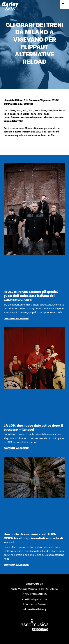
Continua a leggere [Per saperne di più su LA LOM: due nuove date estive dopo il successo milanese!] (16, 448)
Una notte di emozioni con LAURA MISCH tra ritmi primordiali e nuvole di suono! (33, 538)
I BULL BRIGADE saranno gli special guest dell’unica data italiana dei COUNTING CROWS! (31, 296)
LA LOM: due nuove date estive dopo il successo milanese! (33, 427)
